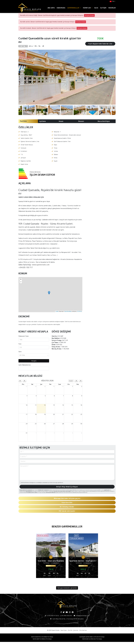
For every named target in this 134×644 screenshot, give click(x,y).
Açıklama (43, 121)
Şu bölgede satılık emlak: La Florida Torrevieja (92, 637)
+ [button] (21, 279)
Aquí (87, 492)
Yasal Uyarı (64, 630)
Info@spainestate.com (83, 616)
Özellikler (23, 121)
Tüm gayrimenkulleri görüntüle (67, 588)
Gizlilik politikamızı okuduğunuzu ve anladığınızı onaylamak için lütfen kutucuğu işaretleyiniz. (41, 483)
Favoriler (112, 8)
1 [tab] (67, 582)
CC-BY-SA (79, 311)
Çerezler (76, 630)
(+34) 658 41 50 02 (53, 616)
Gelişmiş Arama (89, 15)
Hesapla (34, 361)
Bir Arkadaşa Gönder (67, 507)
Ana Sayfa (51, 8)
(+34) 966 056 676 (66, 616)
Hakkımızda (61, 8)
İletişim (103, 8)
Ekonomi (81, 121)
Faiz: (20, 344)
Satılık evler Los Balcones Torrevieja (92, 639)
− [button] (21, 282)
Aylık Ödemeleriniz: (25, 365)
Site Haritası (83, 630)
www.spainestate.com (41, 265)
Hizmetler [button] (88, 8)
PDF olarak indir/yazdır (67, 511)
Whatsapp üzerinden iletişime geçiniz (67, 498)
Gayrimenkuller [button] (74, 8)
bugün (71, 381)
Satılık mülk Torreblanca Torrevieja (42, 639)
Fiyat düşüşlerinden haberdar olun (100, 44)
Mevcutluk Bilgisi (104, 121)
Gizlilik (70, 630)
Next (113, 77)
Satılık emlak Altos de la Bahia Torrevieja (42, 637)
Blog (96, 8)
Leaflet (57, 311)
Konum (61, 121)
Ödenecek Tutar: (24, 336)
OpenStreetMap (68, 311)
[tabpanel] (51, 556)
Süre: (20, 352)
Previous (21, 77)
